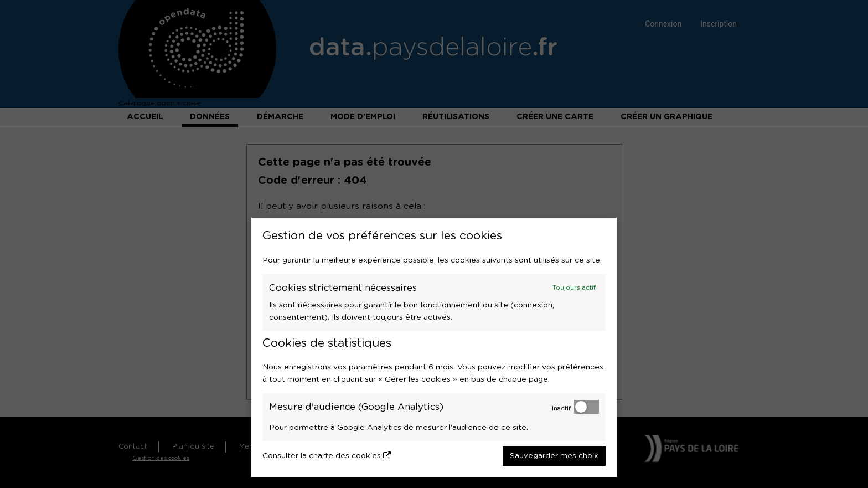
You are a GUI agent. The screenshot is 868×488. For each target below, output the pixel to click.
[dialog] (434, 347)
